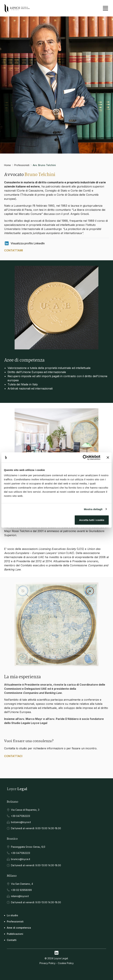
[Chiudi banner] (108, 457)
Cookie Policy (66, 963)
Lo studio (12, 915)
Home (7, 165)
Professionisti (22, 165)
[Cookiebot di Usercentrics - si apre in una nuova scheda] (85, 457)
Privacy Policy (47, 963)
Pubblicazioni (15, 934)
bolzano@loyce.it (21, 822)
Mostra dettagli (93, 509)
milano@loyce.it (20, 896)
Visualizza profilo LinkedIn (24, 243)
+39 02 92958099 (21, 890)
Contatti (12, 940)
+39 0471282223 (21, 816)
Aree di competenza (19, 928)
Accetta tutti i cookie (92, 520)
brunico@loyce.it (21, 859)
